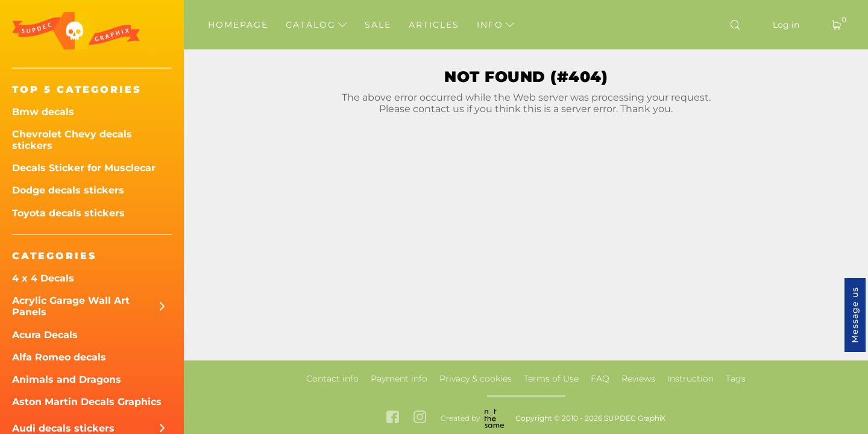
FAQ (600, 379)
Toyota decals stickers (68, 213)
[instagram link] (420, 418)
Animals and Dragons (67, 379)
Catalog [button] (316, 25)
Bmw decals (43, 112)
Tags (736, 379)
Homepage (238, 25)
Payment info (399, 379)
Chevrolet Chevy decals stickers (72, 140)
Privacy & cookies (476, 379)
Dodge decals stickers (68, 190)
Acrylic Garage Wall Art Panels (71, 306)
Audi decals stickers (63, 428)
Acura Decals (45, 335)
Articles (434, 25)
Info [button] (495, 25)
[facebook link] (393, 418)
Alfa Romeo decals (59, 357)
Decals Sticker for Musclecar (84, 168)
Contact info (332, 379)
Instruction (690, 379)
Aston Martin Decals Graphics (87, 402)
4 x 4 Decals (43, 278)
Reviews (638, 379)
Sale (378, 25)
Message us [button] (855, 315)
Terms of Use (551, 379)
